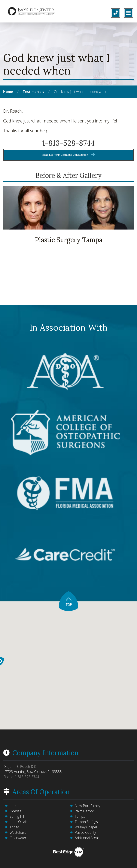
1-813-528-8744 (27, 777)
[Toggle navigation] (128, 13)
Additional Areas (87, 838)
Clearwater (18, 838)
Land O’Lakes (20, 822)
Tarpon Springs (86, 822)
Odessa (16, 811)
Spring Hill (17, 816)
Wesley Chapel (86, 827)
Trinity (14, 827)
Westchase (18, 832)
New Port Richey (87, 806)
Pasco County (85, 832)
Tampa (80, 816)
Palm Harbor (84, 811)
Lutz (13, 806)
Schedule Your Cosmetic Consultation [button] (69, 155)
